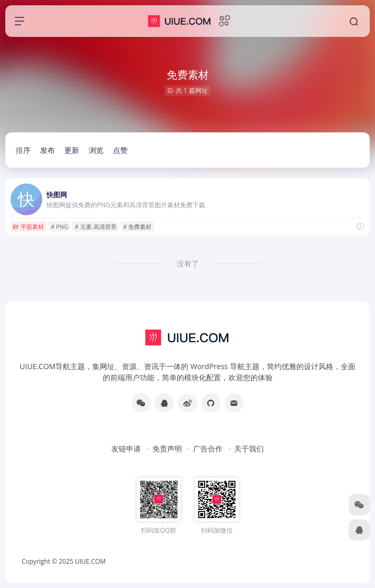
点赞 (120, 150)
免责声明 (167, 449)
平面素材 (28, 226)
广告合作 (208, 449)
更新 (72, 150)
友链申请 (126, 449)
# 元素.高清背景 (96, 226)
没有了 (188, 263)
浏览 (96, 150)
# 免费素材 (137, 226)
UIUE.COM (90, 561)
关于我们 (249, 449)
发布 (47, 150)
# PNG (59, 226)
